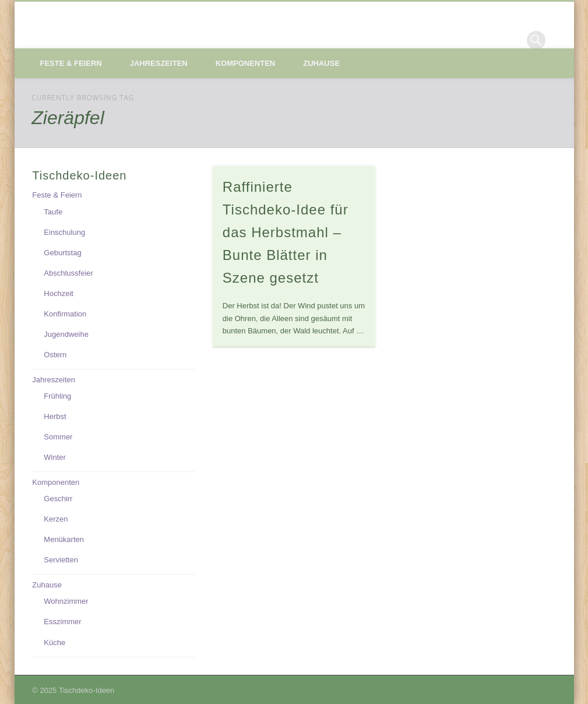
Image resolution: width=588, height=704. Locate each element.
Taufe (53, 212)
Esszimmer (62, 622)
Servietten (61, 560)
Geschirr (58, 499)
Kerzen (56, 519)
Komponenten (246, 63)
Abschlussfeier (68, 273)
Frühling (57, 396)
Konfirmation (65, 314)
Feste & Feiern (71, 63)
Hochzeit (59, 293)
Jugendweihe (66, 334)
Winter (55, 457)
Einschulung (64, 232)
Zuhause (321, 63)
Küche (54, 643)
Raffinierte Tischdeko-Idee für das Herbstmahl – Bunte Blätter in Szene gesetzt (286, 232)
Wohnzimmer (66, 601)
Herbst (55, 416)
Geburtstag (62, 253)
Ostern (55, 355)
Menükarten (64, 539)
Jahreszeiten (159, 63)
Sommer (58, 437)
